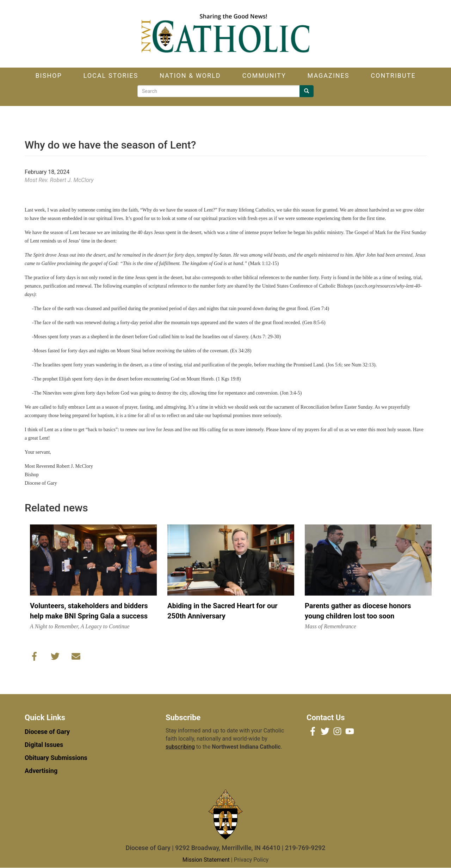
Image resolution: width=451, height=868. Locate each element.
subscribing (180, 747)
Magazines (329, 76)
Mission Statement (206, 860)
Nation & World (190, 76)
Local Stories (111, 76)
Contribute (393, 76)
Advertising (41, 771)
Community (264, 76)
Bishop (48, 76)
